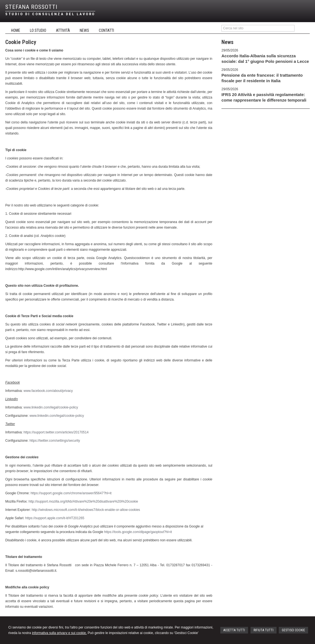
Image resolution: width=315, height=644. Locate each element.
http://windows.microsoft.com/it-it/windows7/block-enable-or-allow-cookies (86, 510)
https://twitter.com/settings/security (55, 441)
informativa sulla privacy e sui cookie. (59, 633)
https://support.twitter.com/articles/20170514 (56, 432)
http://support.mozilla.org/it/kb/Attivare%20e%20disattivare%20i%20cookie (83, 501)
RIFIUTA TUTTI (264, 630)
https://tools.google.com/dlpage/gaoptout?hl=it (138, 532)
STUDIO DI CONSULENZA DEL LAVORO (50, 14)
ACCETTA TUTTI (234, 630)
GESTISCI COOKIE (293, 630)
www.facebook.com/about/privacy (48, 391)
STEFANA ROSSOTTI (31, 7)
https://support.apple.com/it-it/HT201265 (55, 518)
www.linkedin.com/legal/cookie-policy (51, 407)
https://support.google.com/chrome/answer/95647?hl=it (71, 493)
